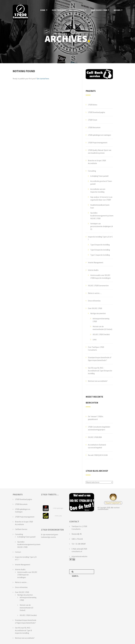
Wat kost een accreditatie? (98, 381)
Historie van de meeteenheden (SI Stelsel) (26, 608)
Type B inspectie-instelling (100, 250)
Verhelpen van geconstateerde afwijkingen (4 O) (101, 226)
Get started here (43, 79)
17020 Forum (93, 120)
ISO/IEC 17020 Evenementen (98, 286)
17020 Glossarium (94, 127)
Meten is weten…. (95, 293)
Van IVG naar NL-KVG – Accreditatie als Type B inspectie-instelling (100, 371)
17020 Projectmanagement (98, 143)
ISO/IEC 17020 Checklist (101, 334)
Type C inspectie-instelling (100, 255)
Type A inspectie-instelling (100, 245)
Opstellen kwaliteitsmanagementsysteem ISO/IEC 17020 (102, 216)
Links (95, 340)
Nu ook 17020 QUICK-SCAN (98, 455)
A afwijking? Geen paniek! (99, 176)
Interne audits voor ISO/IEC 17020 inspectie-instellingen (27, 575)
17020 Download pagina (96, 112)
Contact (18, 552)
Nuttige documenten (98, 313)
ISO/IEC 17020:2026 (95, 437)
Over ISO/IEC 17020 (95, 308)
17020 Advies (93, 105)
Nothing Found (24, 71)
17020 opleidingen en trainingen (100, 135)
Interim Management (96, 263)
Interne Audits (93, 270)
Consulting (92, 171)
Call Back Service (21, 529)
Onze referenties (94, 301)
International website (79, 556)
